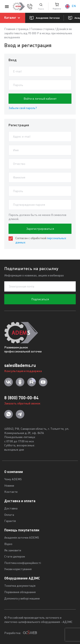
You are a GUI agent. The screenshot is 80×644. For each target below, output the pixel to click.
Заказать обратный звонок (22, 404)
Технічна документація (20, 586)
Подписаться (40, 299)
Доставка (11, 509)
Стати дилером (15, 557)
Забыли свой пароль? (23, 108)
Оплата (9, 515)
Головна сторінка (42, 29)
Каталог (13, 18)
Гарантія (10, 521)
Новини (9, 486)
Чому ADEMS (13, 479)
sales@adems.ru (20, 365)
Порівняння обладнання (20, 592)
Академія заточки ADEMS (22, 538)
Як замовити (13, 551)
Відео (8, 544)
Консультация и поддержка (23, 371)
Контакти (11, 492)
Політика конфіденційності (23, 563)
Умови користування (18, 569)
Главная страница (16, 29)
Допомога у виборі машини (22, 599)
